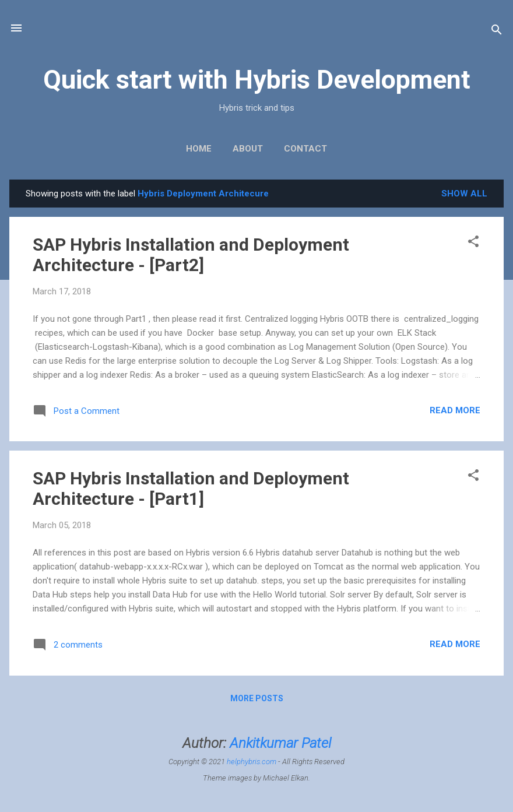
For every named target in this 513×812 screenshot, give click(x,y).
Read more (455, 410)
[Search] (497, 32)
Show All (464, 194)
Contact (305, 149)
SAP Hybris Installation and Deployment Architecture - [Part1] (191, 488)
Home (199, 149)
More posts (257, 698)
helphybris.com (252, 762)
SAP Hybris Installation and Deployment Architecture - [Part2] (191, 255)
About (248, 149)
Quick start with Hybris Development (257, 80)
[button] (473, 243)
